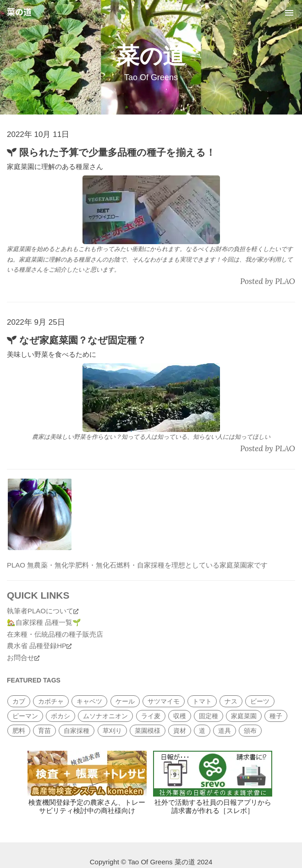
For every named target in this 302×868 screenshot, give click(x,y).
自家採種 (77, 731)
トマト (202, 701)
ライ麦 (151, 716)
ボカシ (60, 716)
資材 (180, 731)
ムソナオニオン (105, 716)
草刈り (112, 731)
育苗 (44, 731)
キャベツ (89, 701)
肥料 (19, 731)
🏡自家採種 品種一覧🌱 (44, 622)
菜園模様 (148, 731)
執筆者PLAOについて (43, 611)
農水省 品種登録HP (39, 646)
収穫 (180, 716)
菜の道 (19, 12)
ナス (231, 701)
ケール (125, 701)
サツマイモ (164, 701)
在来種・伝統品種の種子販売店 (55, 634)
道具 (225, 731)
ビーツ (260, 701)
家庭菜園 (244, 716)
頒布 (250, 731)
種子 (276, 716)
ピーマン (25, 716)
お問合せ (23, 658)
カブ (19, 701)
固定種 (209, 716)
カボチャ (51, 701)
